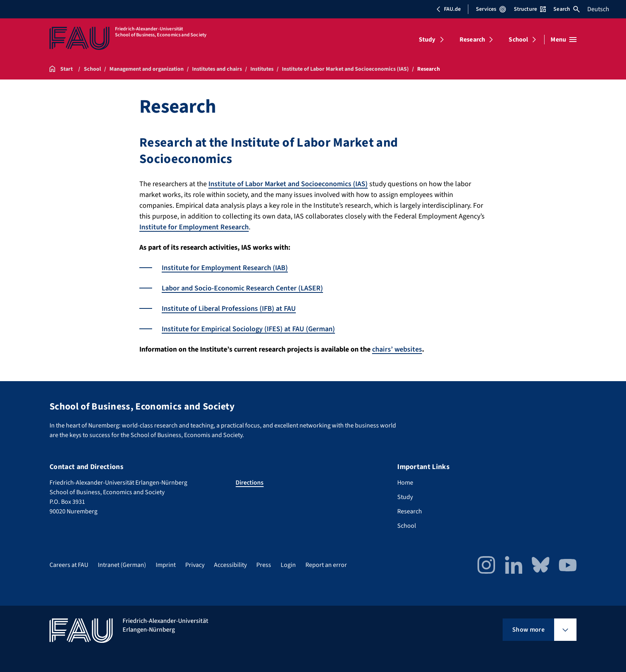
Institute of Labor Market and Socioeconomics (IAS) (288, 184)
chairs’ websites (397, 349)
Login (288, 565)
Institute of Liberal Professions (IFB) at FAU (229, 309)
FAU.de (448, 9)
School (518, 40)
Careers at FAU (69, 565)
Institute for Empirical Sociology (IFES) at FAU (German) (248, 329)
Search (567, 9)
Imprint (166, 565)
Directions (250, 483)
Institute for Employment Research (194, 227)
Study (427, 40)
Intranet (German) (122, 565)
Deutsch (598, 9)
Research (472, 40)
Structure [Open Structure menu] (530, 9)
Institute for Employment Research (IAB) (225, 268)
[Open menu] (564, 40)
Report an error (326, 565)
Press (264, 565)
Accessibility (230, 565)
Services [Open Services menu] (491, 9)
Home (405, 483)
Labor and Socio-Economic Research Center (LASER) (242, 288)
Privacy (195, 565)
